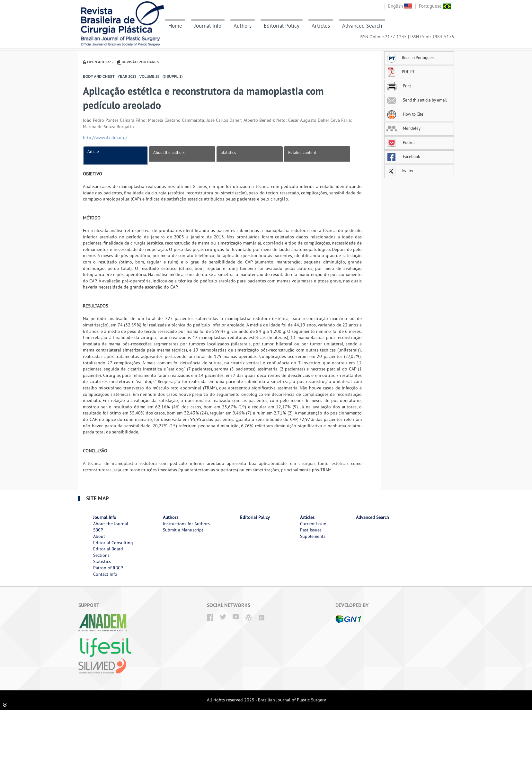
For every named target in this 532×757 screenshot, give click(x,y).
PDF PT (400, 72)
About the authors (169, 152)
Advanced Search (362, 26)
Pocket (400, 142)
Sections (101, 555)
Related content (302, 152)
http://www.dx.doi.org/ (105, 138)
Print (399, 86)
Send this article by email (417, 100)
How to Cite (405, 114)
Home (175, 26)
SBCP (98, 530)
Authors (243, 26)
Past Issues (311, 530)
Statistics (228, 152)
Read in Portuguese (411, 58)
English (400, 6)
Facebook (403, 156)
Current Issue (313, 524)
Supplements (313, 536)
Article (93, 151)
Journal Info (208, 26)
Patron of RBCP (108, 568)
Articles (321, 26)
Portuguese (435, 6)
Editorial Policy (282, 26)
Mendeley (403, 128)
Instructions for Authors (186, 524)
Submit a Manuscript (183, 530)
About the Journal (111, 524)
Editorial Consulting (113, 543)
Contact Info (105, 574)
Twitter (400, 171)
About (99, 536)
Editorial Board (108, 549)
